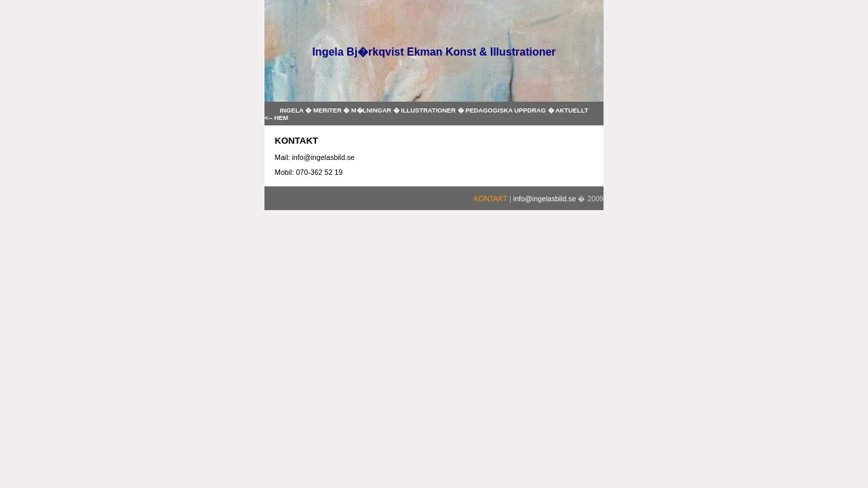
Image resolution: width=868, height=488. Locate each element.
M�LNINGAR (372, 110)
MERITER (329, 110)
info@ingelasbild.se (545, 199)
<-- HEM (276, 118)
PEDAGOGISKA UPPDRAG (506, 110)
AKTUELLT (572, 110)
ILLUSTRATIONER (429, 110)
